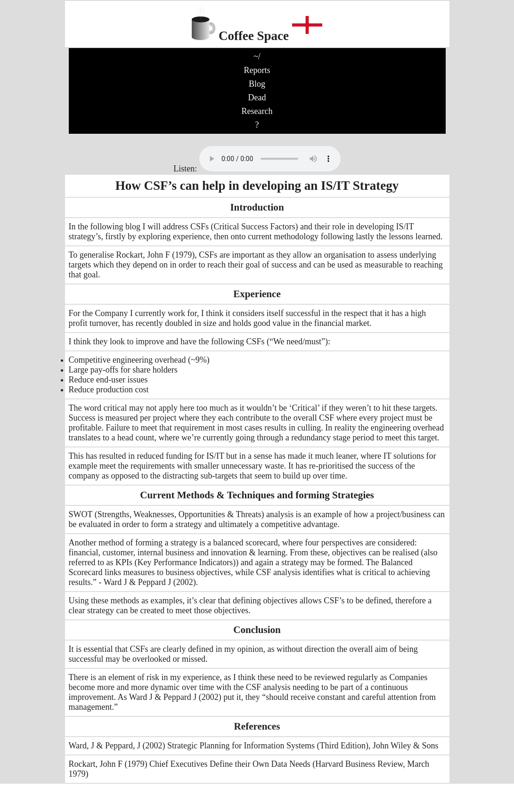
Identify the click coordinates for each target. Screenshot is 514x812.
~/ (257, 57)
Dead (257, 97)
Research (257, 111)
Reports (257, 70)
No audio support (270, 159)
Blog (257, 84)
